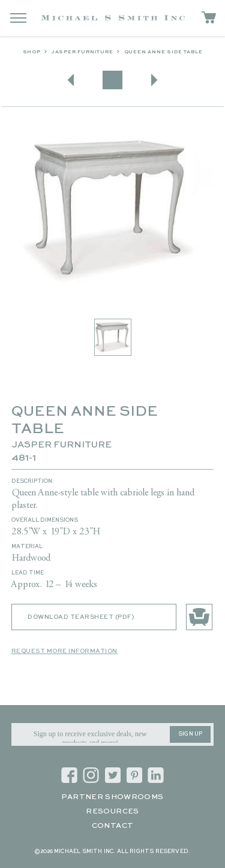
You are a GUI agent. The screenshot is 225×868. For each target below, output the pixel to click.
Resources (112, 812)
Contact (113, 826)
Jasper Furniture (82, 52)
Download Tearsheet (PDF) (81, 617)
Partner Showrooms (112, 797)
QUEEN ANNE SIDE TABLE (163, 52)
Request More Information (64, 651)
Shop (32, 52)
